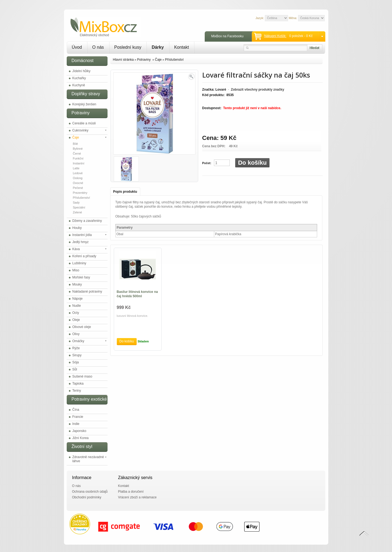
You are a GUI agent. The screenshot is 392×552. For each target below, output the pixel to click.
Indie (76, 424)
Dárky (158, 47)
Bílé (76, 144)
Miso (76, 270)
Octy (76, 313)
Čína (76, 410)
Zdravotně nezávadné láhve (88, 459)
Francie (78, 417)
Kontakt (182, 47)
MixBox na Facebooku (227, 36)
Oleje (76, 320)
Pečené (78, 188)
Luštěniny (79, 263)
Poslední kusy (128, 47)
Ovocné (78, 183)
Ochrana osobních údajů (90, 492)
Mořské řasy (81, 277)
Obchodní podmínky (87, 497)
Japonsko (79, 431)
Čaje (76, 137)
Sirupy (77, 355)
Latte (76, 168)
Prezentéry (80, 193)
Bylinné (78, 149)
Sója (76, 362)
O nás (98, 47)
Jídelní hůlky (82, 71)
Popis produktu (125, 192)
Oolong (78, 178)
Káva (76, 249)
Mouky (77, 284)
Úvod (77, 47)
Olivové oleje (82, 327)
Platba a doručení (131, 492)
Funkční (78, 158)
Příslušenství (82, 198)
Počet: (207, 163)
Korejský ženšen (84, 104)
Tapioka (78, 384)
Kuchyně (79, 85)
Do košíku (252, 163)
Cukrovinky (80, 130)
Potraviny (144, 60)
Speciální (79, 207)
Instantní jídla (82, 235)
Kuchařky (79, 78)
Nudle (77, 306)
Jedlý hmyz (81, 242)
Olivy (76, 334)
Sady (76, 203)
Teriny (77, 391)
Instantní (79, 163)
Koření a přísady (84, 256)
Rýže (76, 348)
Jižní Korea (81, 438)
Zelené (78, 212)
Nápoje (78, 299)
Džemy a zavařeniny (87, 221)
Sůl (75, 369)
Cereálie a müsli (84, 123)
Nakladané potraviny (87, 292)
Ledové (78, 173)
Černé (77, 154)
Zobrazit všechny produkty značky (258, 90)
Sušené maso (82, 376)
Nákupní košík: (275, 36)
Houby (77, 228)
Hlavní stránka (123, 60)
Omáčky (78, 341)
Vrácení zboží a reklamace (137, 497)
